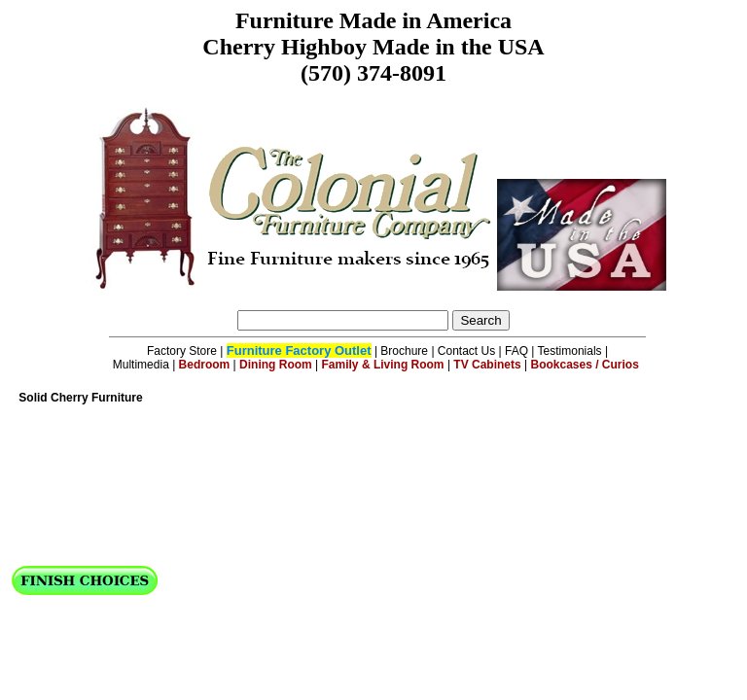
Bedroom (205, 365)
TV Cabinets (487, 365)
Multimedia (141, 365)
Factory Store (182, 351)
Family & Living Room (383, 365)
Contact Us (466, 351)
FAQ (516, 351)
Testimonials (570, 351)
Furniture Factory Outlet (299, 350)
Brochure (404, 351)
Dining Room (276, 365)
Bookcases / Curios (585, 365)
